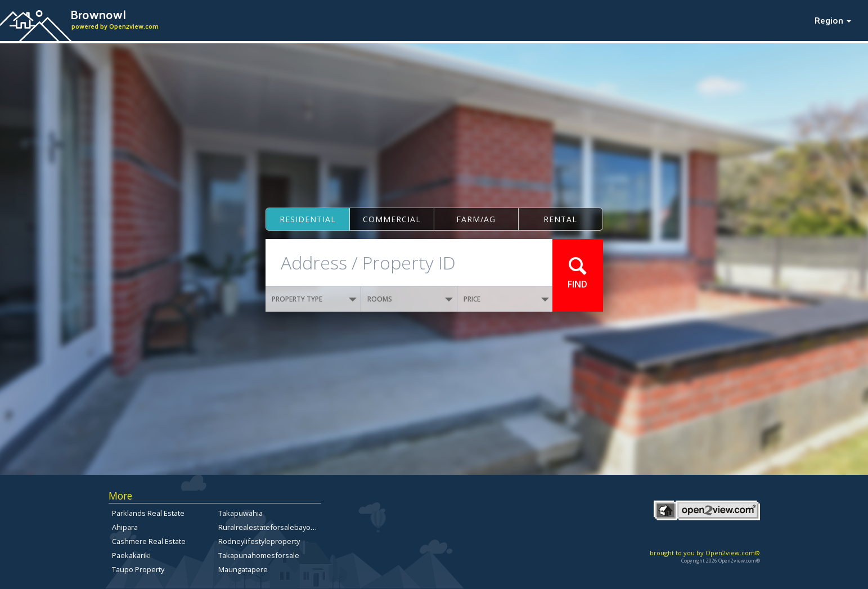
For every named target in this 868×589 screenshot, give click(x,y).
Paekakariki (131, 555)
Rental (560, 219)
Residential (308, 219)
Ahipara (125, 527)
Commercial (392, 219)
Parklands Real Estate (148, 513)
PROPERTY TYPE (314, 299)
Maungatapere (243, 569)
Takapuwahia (240, 513)
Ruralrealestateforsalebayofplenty (276, 527)
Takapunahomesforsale (259, 555)
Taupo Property (138, 569)
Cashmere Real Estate (149, 541)
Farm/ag (476, 219)
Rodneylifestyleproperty (259, 541)
